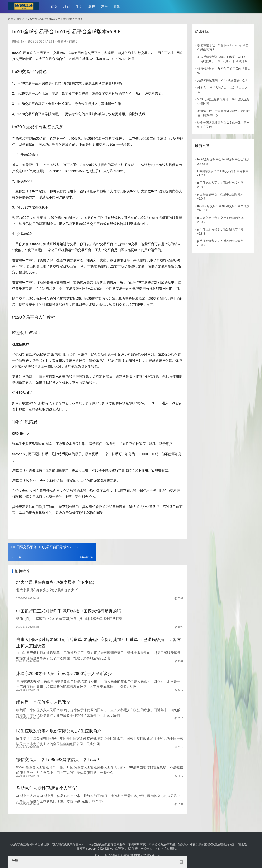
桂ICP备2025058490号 (145, 855)
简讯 (118, 7)
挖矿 (60, 299)
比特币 (27, 59)
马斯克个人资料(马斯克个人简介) (47, 797)
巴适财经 (18, 42)
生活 (81, 7)
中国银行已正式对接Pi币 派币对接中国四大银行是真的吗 (69, 613)
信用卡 (71, 191)
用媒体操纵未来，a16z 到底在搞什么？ (223, 80)
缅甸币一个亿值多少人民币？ (43, 708)
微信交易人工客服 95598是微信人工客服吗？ (58, 767)
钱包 (77, 139)
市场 (153, 260)
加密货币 (163, 139)
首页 (56, 7)
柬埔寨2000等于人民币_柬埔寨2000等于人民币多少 (64, 678)
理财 (68, 7)
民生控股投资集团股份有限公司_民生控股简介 (59, 737)
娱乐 (106, 7)
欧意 (84, 53)
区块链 (126, 250)
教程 (93, 7)
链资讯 (62, 42)
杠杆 (124, 59)
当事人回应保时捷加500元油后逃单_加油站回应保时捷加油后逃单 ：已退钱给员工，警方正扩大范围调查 (99, 646)
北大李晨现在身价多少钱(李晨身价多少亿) (55, 583)
